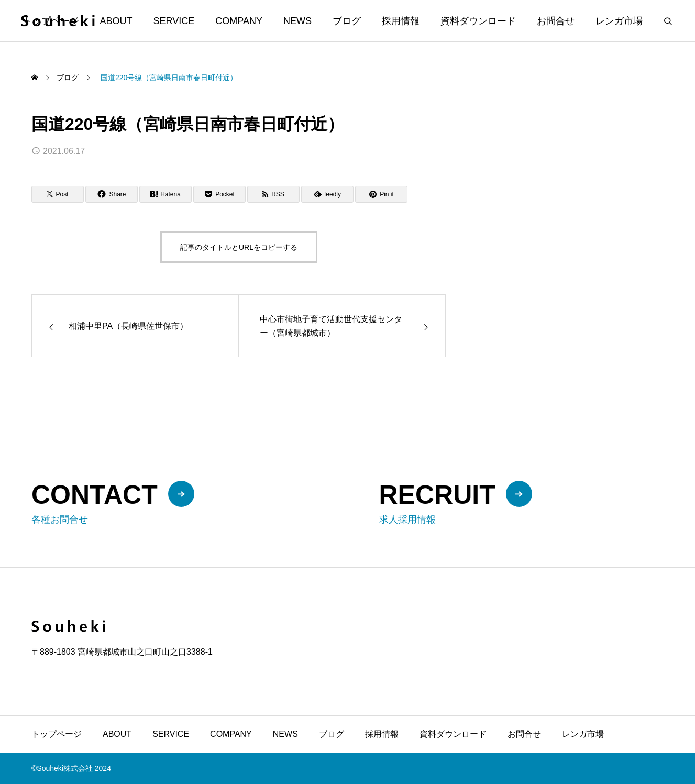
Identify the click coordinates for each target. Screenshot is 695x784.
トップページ (57, 734)
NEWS (297, 21)
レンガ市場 (619, 21)
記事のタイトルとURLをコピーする (239, 247)
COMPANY (239, 21)
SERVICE (174, 21)
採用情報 (401, 21)
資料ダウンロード (478, 21)
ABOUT (116, 21)
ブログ (347, 21)
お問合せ (556, 21)
